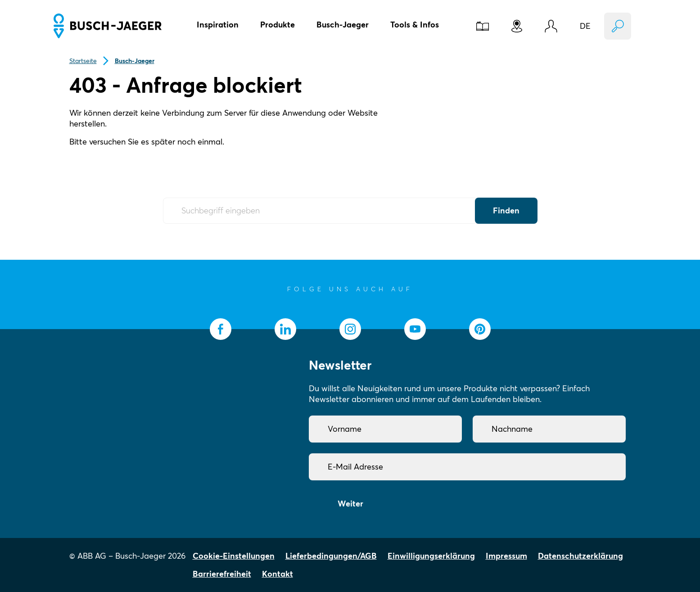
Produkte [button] (278, 25)
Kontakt (278, 574)
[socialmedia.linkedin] (285, 329)
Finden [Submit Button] (506, 210)
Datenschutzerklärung (580, 556)
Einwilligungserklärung (431, 556)
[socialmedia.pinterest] (480, 329)
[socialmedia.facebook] (221, 329)
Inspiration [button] (218, 25)
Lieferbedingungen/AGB (331, 556)
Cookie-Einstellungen (234, 556)
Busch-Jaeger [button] (343, 25)
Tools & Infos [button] (415, 25)
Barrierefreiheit (222, 574)
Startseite (83, 61)
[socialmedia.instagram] (350, 329)
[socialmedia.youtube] (415, 329)
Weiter (350, 504)
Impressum (506, 556)
